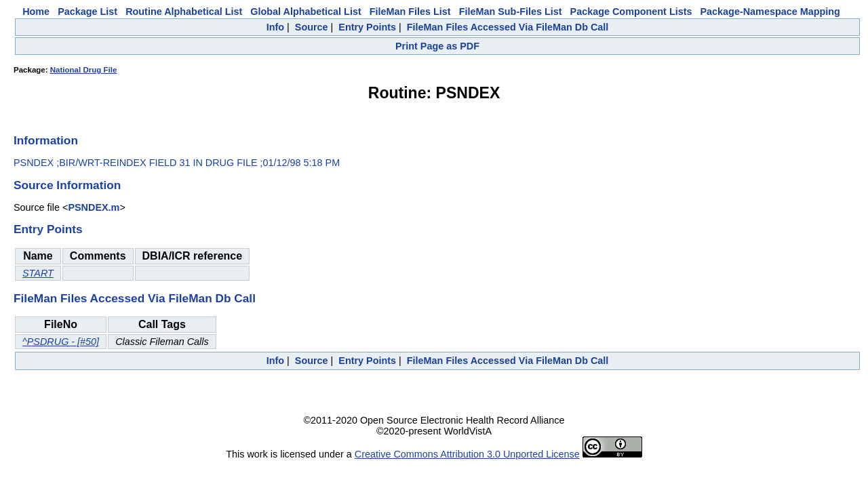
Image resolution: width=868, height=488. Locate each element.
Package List (87, 12)
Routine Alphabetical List (184, 12)
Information (46, 140)
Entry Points (367, 27)
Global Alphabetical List (305, 12)
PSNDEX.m (94, 207)
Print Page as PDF (437, 46)
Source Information (67, 185)
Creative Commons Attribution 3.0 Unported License (467, 454)
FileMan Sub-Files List (511, 12)
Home (36, 12)
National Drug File (84, 70)
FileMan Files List (410, 12)
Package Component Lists (631, 12)
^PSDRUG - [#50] (61, 342)
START (38, 273)
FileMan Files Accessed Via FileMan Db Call (508, 27)
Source (312, 27)
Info (275, 27)
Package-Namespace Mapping (770, 12)
